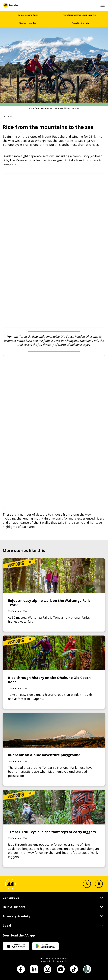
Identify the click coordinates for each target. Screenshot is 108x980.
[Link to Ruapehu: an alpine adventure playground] (54, 749)
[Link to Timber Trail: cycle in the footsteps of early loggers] (54, 828)
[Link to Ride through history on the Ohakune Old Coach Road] (54, 672)
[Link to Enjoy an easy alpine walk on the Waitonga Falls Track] (54, 595)
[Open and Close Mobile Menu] (103, 5)
